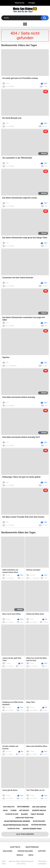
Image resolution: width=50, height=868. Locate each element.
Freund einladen (25, 851)
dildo (5, 810)
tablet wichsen (37, 814)
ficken (13, 810)
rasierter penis (14, 829)
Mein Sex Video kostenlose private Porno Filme (21, 863)
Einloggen (32, 3)
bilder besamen (39, 821)
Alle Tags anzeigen (25, 834)
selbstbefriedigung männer (17, 821)
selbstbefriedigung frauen (16, 825)
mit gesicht (24, 810)
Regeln (20, 855)
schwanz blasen (12, 814)
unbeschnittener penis (24, 818)
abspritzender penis (32, 829)
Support (42, 851)
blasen (24, 814)
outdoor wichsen (39, 825)
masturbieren (23, 807)
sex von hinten (39, 807)
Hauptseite (15, 847)
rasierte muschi (39, 810)
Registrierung (20, 3)
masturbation (9, 807)
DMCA (31, 855)
